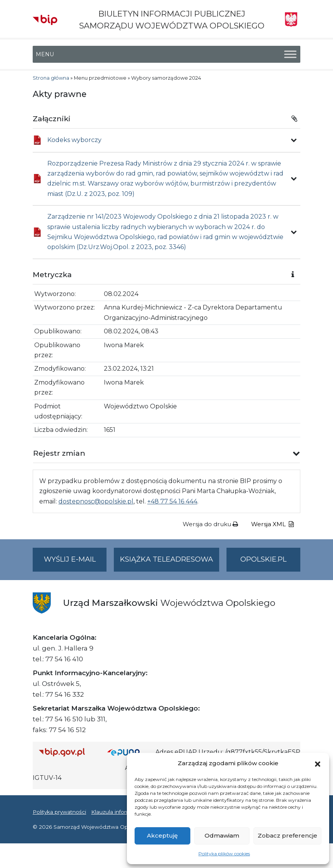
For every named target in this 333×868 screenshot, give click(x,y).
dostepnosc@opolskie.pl (96, 501)
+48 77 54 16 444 (172, 501)
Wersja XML (272, 524)
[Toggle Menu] (290, 54)
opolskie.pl (263, 559)
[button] (318, 763)
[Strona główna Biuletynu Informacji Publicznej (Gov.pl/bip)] (67, 752)
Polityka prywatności (59, 812)
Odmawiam (222, 835)
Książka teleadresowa (166, 559)
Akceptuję (162, 835)
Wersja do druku (210, 524)
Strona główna (51, 78)
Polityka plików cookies (224, 854)
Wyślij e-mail (75, 563)
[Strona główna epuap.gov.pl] (128, 752)
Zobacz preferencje (287, 835)
